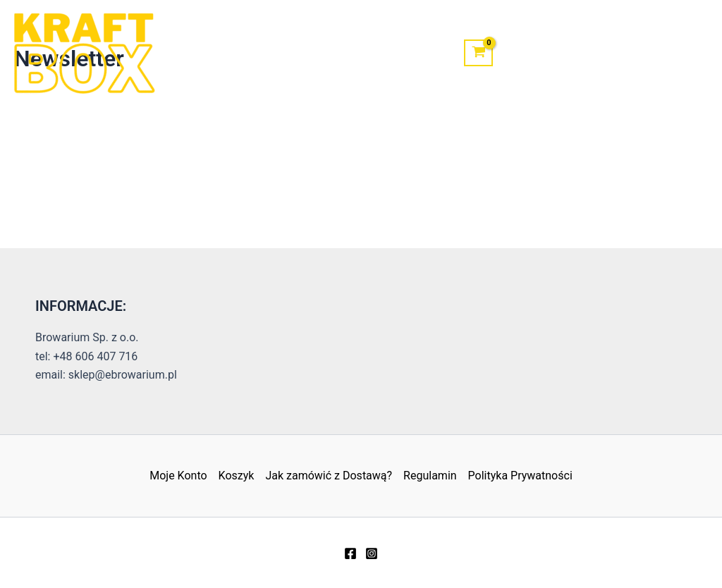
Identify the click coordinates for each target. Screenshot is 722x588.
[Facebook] (350, 553)
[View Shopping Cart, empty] (478, 53)
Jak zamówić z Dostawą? (329, 476)
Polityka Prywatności (520, 476)
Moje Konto (404, 53)
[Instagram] (372, 553)
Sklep (257, 53)
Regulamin (430, 476)
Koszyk (237, 476)
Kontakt (321, 53)
